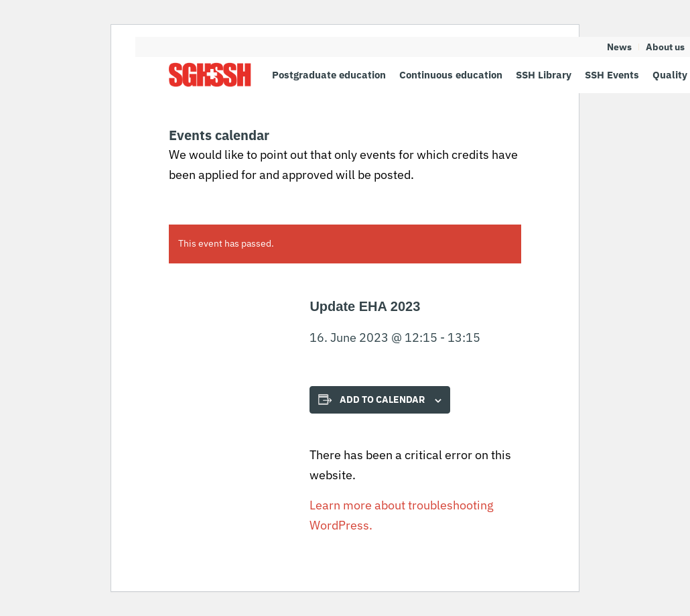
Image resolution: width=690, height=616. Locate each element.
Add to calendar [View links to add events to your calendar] (382, 399)
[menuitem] (620, 47)
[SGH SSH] (210, 75)
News (619, 47)
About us (665, 47)
